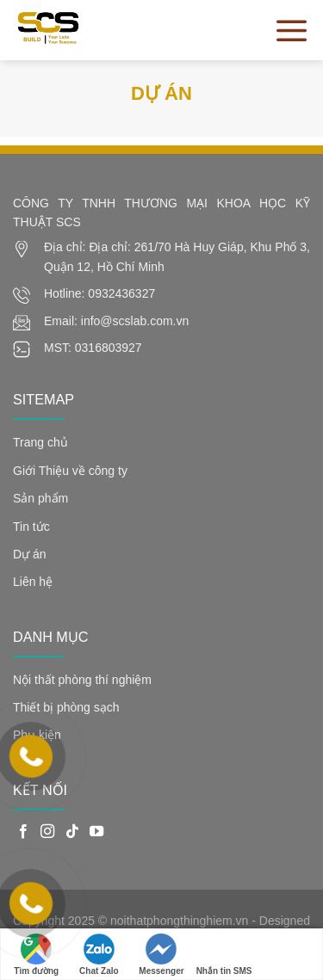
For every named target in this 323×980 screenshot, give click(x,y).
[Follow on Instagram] (47, 832)
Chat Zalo (99, 955)
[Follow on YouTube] (96, 832)
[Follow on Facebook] (23, 832)
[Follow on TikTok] (72, 832)
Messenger (161, 955)
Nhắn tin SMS (224, 955)
